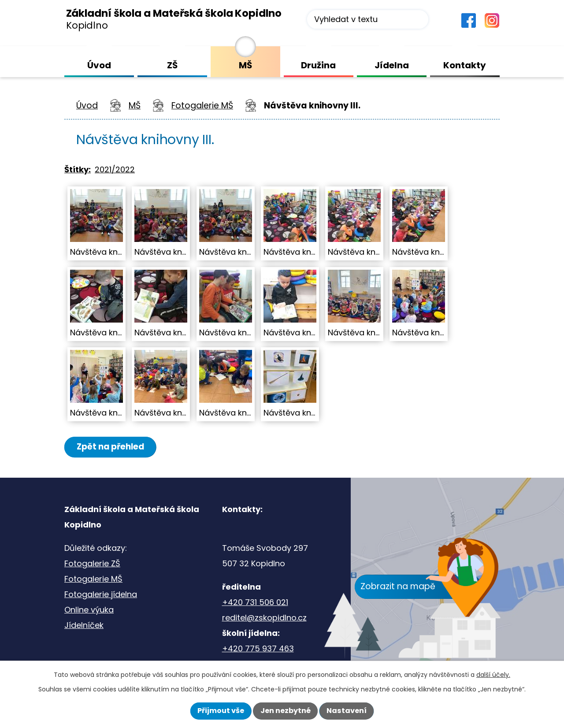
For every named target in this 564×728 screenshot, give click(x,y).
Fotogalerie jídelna (101, 595)
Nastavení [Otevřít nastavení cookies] (347, 711)
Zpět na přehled (111, 447)
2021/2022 (115, 169)
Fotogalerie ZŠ (92, 564)
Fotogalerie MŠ (202, 106)
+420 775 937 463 (258, 649)
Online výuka (89, 610)
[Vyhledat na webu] (368, 19)
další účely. (493, 675)
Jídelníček (84, 626)
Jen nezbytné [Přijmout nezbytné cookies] (286, 711)
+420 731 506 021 (255, 603)
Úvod (87, 106)
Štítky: (78, 169)
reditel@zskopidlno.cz (264, 618)
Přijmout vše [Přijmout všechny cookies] (221, 711)
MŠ (135, 106)
